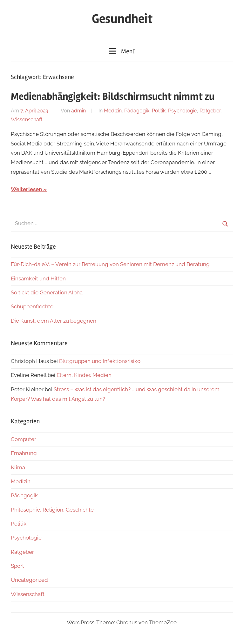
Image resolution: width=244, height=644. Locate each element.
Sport (17, 566)
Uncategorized (29, 580)
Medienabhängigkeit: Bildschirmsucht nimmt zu (113, 96)
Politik (159, 111)
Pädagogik (137, 111)
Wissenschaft (27, 120)
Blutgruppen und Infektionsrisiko (100, 361)
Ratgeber (210, 111)
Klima (18, 467)
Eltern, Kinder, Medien (84, 375)
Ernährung (24, 453)
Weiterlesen (26, 189)
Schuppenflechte (32, 306)
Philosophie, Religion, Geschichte (52, 510)
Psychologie (183, 111)
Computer (24, 439)
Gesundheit (122, 19)
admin (78, 111)
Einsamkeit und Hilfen (38, 278)
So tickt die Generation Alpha (47, 292)
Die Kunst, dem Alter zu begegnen (54, 321)
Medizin (113, 111)
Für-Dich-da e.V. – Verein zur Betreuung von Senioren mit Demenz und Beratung (110, 264)
